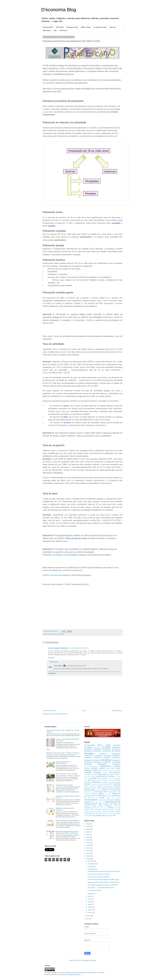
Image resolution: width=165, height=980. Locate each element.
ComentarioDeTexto (101, 776)
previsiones (111, 808)
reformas (87, 812)
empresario (98, 790)
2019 (88, 843)
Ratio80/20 (105, 810)
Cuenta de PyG (96, 780)
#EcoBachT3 (116, 756)
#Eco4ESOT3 (98, 749)
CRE (85, 780)
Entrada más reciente (50, 711)
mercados (117, 800)
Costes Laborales (116, 778)
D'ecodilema (88, 782)
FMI (104, 792)
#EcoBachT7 (116, 758)
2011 (88, 919)
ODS (100, 802)
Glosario (95, 794)
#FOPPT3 (96, 770)
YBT (115, 816)
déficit (113, 782)
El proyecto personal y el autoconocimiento (63, 763)
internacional (116, 796)
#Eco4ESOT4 (107, 749)
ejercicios (87, 790)
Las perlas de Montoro (94, 890)
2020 (88, 840)
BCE (105, 774)
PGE (111, 804)
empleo (93, 790)
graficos (101, 794)
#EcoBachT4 (88, 758)
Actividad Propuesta (93, 772)
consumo (87, 778)
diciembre (91, 861)
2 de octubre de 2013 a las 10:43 (79, 648)
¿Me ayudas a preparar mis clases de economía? (103, 885)
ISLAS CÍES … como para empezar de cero (101, 888)
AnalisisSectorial (88, 774)
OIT (103, 802)
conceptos (111, 776)
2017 (88, 848)
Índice (92, 796)
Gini (119, 792)
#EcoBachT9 (97, 760)
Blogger (93, 960)
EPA (106, 790)
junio (90, 899)
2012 (88, 916)
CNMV (89, 776)
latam (97, 798)
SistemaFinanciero (89, 814)
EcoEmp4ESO (93, 786)
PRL (91, 810)
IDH (106, 794)
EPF (109, 790)
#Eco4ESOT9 (116, 751)
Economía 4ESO (48, 27)
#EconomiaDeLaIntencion (91, 766)
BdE (108, 774)
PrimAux (87, 810)
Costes (109, 778)
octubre (90, 866)
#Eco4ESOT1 (116, 747)
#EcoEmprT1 (116, 760)
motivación (88, 802)
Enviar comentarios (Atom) (59, 714)
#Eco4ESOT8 (107, 751)
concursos (118, 776)
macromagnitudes (91, 800)
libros (102, 798)
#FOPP (118, 768)
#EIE (108, 768)
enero (90, 912)
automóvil (95, 774)
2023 (88, 832)
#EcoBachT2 (108, 756)
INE (100, 796)
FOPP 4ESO (60, 27)
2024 (88, 829)
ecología (99, 786)
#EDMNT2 (117, 766)
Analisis (105, 772)
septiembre (92, 869)
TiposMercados (112, 814)
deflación (118, 782)
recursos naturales (115, 810)
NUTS (93, 802)
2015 (88, 853)
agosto (90, 894)
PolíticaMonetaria (89, 808)
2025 (88, 827)
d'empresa (105, 782)
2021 (88, 837)
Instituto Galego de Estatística (58, 648)
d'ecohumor (96, 782)
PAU (100, 804)
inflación (104, 796)
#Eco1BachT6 (89, 747)
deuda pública (103, 784)
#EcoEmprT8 (116, 764)
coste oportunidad (102, 778)
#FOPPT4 (102, 770)
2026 (88, 824)
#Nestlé (115, 770)
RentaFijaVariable (96, 812)
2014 (88, 856)
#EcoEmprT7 (102, 764)
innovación (110, 796)
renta (90, 812)
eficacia (99, 788)
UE (90, 816)
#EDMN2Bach (105, 766)
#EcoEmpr (106, 760)
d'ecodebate (117, 780)
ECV (112, 786)
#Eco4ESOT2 (89, 749)
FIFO (96, 792)
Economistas (106, 786)
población (62, 634)
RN (106, 812)
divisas (86, 786)
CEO (86, 776)
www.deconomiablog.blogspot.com (70, 974)
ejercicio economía (114, 788)
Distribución (117, 784)
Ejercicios (113, 27)
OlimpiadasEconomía (112, 802)
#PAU (119, 770)
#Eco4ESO (106, 747)
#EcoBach (89, 753)
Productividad (98, 810)
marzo (90, 907)
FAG (90, 792)
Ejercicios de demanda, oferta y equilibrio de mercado (63, 753)
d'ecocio (111, 780)
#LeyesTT (110, 770)
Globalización (88, 794)
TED (100, 814)
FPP (107, 792)
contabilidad (93, 778)
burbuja (111, 774)
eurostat (118, 790)
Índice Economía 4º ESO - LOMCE (66, 774)
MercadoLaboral (109, 800)
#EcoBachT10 (116, 754)
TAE (96, 814)
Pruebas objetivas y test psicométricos (67, 820)
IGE (57, 634)
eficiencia (105, 788)
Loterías (118, 798)
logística (108, 798)
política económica (105, 806)
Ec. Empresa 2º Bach (100, 27)
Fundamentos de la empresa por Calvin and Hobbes (104, 872)
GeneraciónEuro (113, 792)
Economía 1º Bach (72, 27)
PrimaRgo (118, 808)
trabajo (118, 814)
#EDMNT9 (102, 768)
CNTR (93, 776)
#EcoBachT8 (88, 760)
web (112, 816)
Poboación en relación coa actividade (60, 555)
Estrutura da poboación (61, 575)
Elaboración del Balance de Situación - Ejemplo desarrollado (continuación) (68, 832)
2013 (88, 859)
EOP (55, 31)
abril (89, 904)
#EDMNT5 (94, 768)
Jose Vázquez (58, 666)
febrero (90, 910)
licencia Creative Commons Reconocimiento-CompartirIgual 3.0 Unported (82, 973)
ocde (97, 802)
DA (109, 782)
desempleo (88, 784)
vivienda (108, 816)
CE (120, 774)
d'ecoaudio (105, 780)
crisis (89, 780)
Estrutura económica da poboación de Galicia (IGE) (103, 880)
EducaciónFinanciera (90, 788)
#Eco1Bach (117, 745)
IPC (85, 798)
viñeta (103, 816)
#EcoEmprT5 (116, 762)
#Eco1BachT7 (98, 747)
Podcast (94, 806)
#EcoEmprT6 (88, 764)
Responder (52, 658)
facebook (87, 792)
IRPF (90, 798)
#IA (106, 770)
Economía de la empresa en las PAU (99, 874)
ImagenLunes (116, 794)
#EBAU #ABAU (104, 745)
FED (93, 792)
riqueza (102, 812)
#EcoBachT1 (103, 754)
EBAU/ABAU (47, 31)
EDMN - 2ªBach (86, 27)
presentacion (103, 808)
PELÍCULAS (63, 31)
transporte (87, 816)
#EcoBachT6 (107, 758)
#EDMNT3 (87, 768)
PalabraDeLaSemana (91, 804)
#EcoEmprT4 (107, 762)
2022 (88, 835)
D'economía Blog (59, 10)
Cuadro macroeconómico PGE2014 (98, 877)
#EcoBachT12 (98, 756)
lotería (113, 798)
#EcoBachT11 (52, 634)
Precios (97, 808)
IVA (94, 798)
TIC (103, 814)
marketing (101, 800)
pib (115, 804)
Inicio (84, 711)
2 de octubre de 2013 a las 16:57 (76, 666)
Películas (106, 804)
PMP (119, 804)
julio (89, 896)
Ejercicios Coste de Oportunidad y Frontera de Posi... (104, 882)
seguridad (118, 812)
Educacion (117, 786)
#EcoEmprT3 (98, 762)
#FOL (112, 768)
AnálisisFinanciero (115, 772)
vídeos (99, 815)
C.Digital (116, 774)
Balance (100, 774)
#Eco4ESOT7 (98, 751)
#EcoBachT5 (98, 758)
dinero (110, 784)
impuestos (87, 796)
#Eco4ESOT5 (116, 749)
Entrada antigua (117, 711)
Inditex (96, 796)
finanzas (100, 792)
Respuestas (54, 662)
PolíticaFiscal (117, 806)
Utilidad (94, 816)
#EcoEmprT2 (88, 762)
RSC (108, 812)
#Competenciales (90, 745)
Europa (113, 790)
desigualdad (95, 784)
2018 (88, 845)
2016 (88, 851)
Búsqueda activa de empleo (64, 785)
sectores (112, 812)
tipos (106, 814)
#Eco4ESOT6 (89, 751)
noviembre (91, 864)
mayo (90, 902)
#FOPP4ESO (88, 770)
